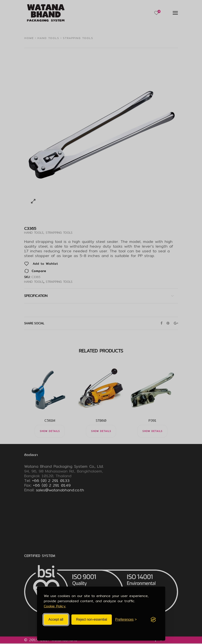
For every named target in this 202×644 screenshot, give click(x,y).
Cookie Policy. (55, 606)
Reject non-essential (92, 619)
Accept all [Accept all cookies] (56, 619)
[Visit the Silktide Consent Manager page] (153, 620)
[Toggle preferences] (126, 620)
